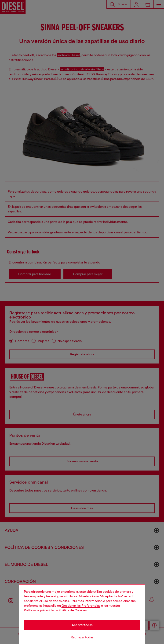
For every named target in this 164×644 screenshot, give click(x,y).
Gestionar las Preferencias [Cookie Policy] (81, 606)
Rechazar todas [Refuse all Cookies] (82, 637)
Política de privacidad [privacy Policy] (40, 610)
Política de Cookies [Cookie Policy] (73, 610)
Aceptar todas (82, 625)
